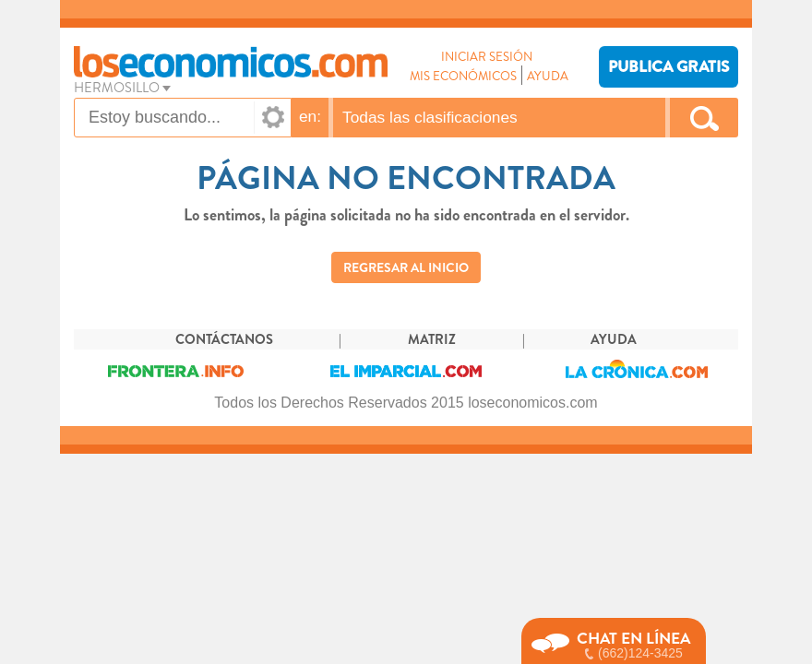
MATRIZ (432, 340)
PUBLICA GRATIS (669, 67)
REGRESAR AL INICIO (406, 267)
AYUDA (548, 76)
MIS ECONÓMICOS (463, 76)
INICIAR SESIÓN (487, 57)
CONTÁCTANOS (224, 340)
